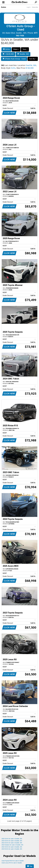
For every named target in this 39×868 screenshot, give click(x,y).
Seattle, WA (23, 54)
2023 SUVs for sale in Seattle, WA (12, 843)
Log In (28, 7)
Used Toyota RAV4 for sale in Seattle (13, 861)
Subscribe (35, 7)
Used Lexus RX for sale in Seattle (12, 863)
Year (25, 49)
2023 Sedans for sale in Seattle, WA (12, 845)
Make (16, 49)
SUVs (6, 49)
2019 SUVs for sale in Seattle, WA (12, 849)
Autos (4, 7)
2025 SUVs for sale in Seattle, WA (12, 839)
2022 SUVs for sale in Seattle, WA (12, 847)
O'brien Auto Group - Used (14, 59)
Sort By (33, 59)
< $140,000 (8, 54)
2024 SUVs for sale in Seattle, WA (12, 841)
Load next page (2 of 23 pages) (19, 821)
